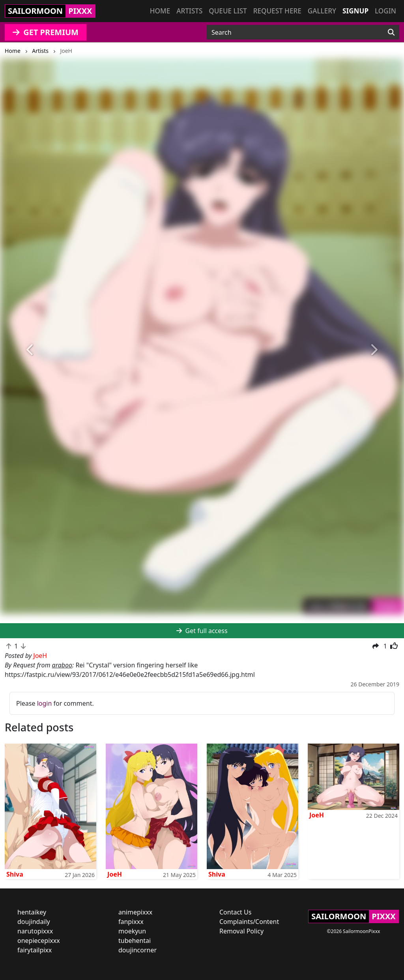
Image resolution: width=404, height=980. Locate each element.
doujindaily (34, 922)
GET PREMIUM (46, 32)
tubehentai (135, 941)
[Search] (391, 32)
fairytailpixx (35, 950)
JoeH (115, 874)
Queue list (228, 11)
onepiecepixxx (39, 941)
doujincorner (137, 950)
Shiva (15, 874)
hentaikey (32, 912)
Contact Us (235, 912)
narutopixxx (35, 931)
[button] (30, 350)
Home (160, 11)
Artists (189, 11)
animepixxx (135, 912)
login (45, 703)
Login (385, 11)
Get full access (202, 631)
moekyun (132, 931)
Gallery (322, 11)
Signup (355, 11)
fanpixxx (131, 922)
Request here (277, 11)
